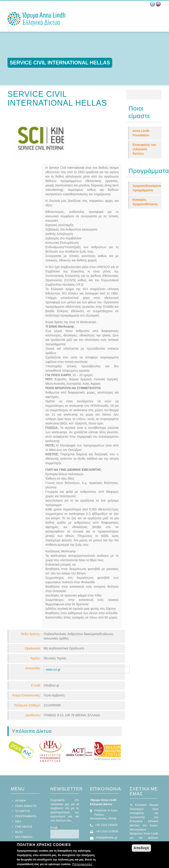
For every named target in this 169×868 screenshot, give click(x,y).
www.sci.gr (53, 619)
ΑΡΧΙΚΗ (20, 750)
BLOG (19, 781)
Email (55, 777)
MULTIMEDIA (24, 786)
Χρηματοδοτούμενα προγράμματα (147, 188)
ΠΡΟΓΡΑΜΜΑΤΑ (26, 766)
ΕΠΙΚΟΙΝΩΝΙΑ (24, 792)
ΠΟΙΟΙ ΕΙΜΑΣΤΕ (26, 755)
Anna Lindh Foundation (141, 133)
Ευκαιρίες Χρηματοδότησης (145, 202)
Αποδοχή (141, 848)
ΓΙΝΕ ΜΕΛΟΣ (24, 776)
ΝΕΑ (18, 771)
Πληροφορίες (82, 864)
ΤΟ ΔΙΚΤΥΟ (23, 760)
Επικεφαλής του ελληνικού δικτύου (144, 149)
